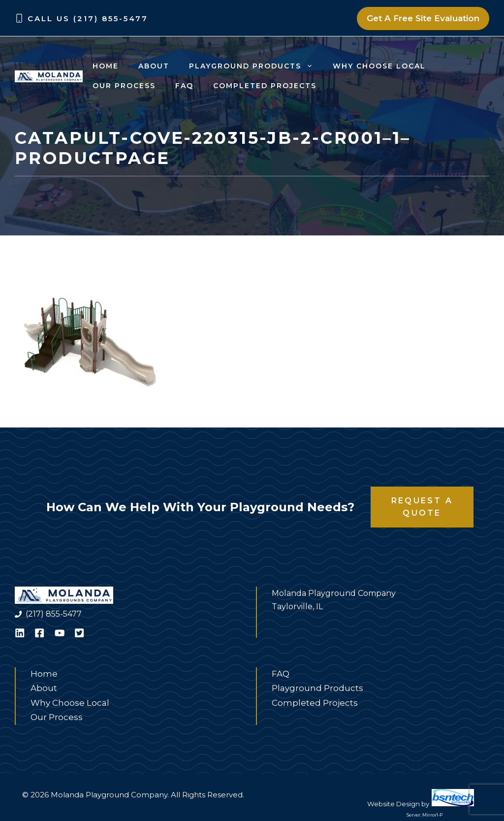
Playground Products (256, 66)
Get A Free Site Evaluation (423, 18)
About (154, 66)
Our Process (124, 86)
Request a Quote (422, 507)
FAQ (184, 86)
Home (106, 66)
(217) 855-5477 (54, 614)
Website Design (394, 804)
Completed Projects (265, 86)
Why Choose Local (379, 66)
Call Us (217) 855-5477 (88, 18)
